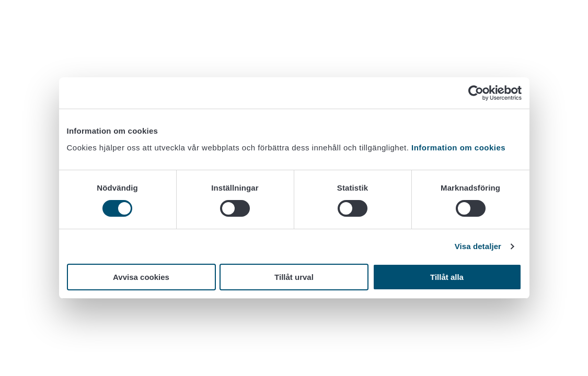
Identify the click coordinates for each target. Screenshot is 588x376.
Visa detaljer (478, 246)
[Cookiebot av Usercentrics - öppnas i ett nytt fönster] (476, 93)
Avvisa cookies (141, 277)
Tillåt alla (447, 277)
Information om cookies (458, 148)
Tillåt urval (294, 277)
